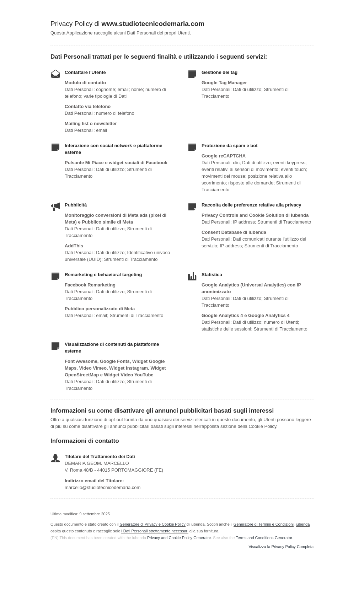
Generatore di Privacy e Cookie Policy (152, 524)
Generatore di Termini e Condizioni (264, 524)
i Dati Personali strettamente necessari (155, 531)
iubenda (303, 524)
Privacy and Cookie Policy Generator (179, 538)
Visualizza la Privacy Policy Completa (281, 547)
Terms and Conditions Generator (264, 538)
